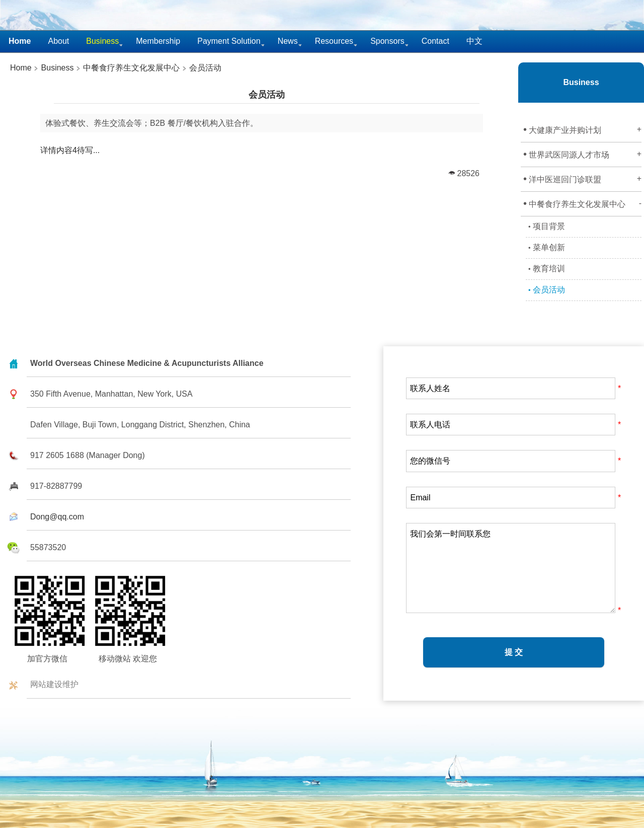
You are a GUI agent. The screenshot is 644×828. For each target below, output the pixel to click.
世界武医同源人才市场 (582, 154)
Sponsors (387, 41)
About (58, 41)
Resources (334, 41)
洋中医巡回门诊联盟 (582, 179)
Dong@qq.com (57, 517)
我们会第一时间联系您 (511, 568)
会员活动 (205, 68)
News (288, 41)
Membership (158, 41)
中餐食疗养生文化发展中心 (131, 68)
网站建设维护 (54, 684)
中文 (474, 41)
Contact (435, 41)
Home (21, 68)
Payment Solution (229, 41)
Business (56, 68)
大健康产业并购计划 (582, 129)
